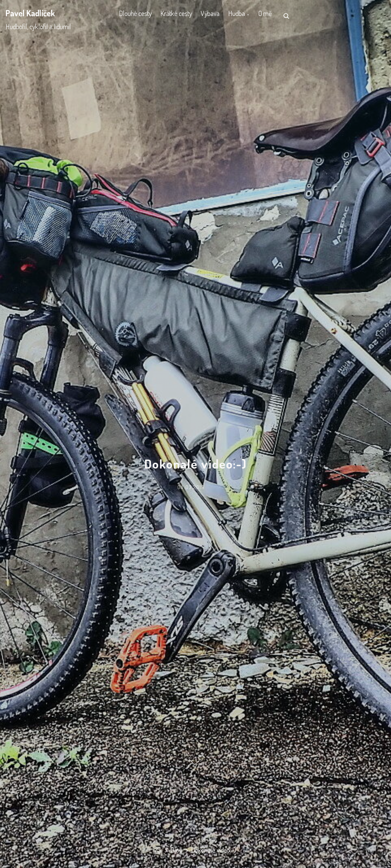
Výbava (223, 16)
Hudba (255, 16)
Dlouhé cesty (138, 16)
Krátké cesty (184, 16)
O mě (288, 16)
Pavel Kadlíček (30, 13)
